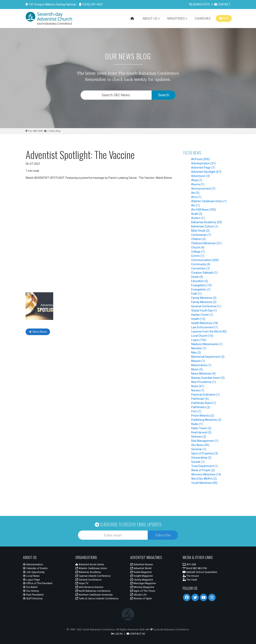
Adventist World (141, 568)
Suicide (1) (198, 462)
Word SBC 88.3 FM (195, 568)
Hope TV (82, 583)
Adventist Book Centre (90, 564)
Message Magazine (143, 583)
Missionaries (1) (201, 365)
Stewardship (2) (201, 458)
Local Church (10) (202, 336)
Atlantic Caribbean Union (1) (209, 201)
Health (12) (198, 319)
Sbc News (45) (200, 445)
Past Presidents (33, 595)
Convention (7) (200, 268)
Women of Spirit (141, 598)
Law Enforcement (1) (205, 327)
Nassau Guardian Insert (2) (208, 378)
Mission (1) (198, 361)
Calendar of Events (35, 568)
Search (164, 95)
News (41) (198, 386)
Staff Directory (33, 598)
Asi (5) (195, 193)
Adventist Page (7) (203, 168)
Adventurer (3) (200, 176)
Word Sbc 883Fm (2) (204, 479)
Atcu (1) (196, 197)
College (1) (198, 252)
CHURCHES (203, 19)
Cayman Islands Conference (93, 576)
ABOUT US (150, 19)
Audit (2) (197, 214)
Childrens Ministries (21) (206, 243)
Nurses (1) (198, 390)
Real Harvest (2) (201, 432)
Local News (31, 576)
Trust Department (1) (205, 466)
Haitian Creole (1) (202, 315)
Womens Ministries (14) (206, 474)
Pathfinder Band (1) (204, 403)
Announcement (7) (203, 189)
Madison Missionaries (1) (207, 344)
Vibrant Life (138, 595)
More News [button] (38, 332)
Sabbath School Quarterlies (200, 572)
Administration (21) (203, 163)
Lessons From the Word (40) (209, 332)
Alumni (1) (198, 184)
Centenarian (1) (201, 235)
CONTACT (222, 4)
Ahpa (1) (197, 180)
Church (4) (198, 247)
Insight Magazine (141, 576)
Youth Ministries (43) (204, 483)
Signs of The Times (143, 591)
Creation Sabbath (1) (204, 273)
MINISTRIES (176, 19)
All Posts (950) (200, 159)
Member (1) (199, 348)
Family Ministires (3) (204, 298)
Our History (31, 591)
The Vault (190, 580)
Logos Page (31, 580)
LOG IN (117, 634)
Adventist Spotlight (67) (206, 172)
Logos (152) (199, 340)
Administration (33, 564)
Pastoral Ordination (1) (205, 395)
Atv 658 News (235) (204, 210)
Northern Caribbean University (94, 595)
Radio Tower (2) (201, 428)
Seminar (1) (199, 449)
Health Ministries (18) (205, 323)
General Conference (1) (206, 306)
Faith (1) (196, 294)
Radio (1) (197, 424)
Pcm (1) (196, 411)
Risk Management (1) (205, 441)
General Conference (88, 580)
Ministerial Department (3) (208, 357)
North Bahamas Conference (93, 591)
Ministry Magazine (142, 587)
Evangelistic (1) (201, 289)
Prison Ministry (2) (203, 416)
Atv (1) (195, 205)
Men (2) (196, 353)
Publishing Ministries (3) (206, 420)
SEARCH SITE (199, 4)
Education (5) (200, 281)
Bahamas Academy (88, 572)
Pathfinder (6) (200, 399)
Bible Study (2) (200, 231)
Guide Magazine (141, 572)
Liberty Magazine (142, 580)
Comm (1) (198, 256)
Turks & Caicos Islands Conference (97, 598)
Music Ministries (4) (203, 374)
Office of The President (38, 583)
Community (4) (201, 264)
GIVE (224, 18)
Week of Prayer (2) (203, 470)
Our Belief (30, 587)
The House (191, 576)
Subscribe (163, 535)
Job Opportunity (34, 572)
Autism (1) (198, 218)
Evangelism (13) (201, 285)
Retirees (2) (199, 437)
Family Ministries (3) (204, 302)
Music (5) (197, 369)
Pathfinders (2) (201, 407)
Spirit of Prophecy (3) (205, 453)
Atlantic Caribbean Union (91, 568)
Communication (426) (205, 260)
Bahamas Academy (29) (207, 222)
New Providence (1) (203, 382)
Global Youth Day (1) (204, 310)
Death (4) (197, 277)
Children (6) (198, 239)
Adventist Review (141, 564)
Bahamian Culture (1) (205, 226)
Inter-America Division (89, 587)
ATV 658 (189, 564)
